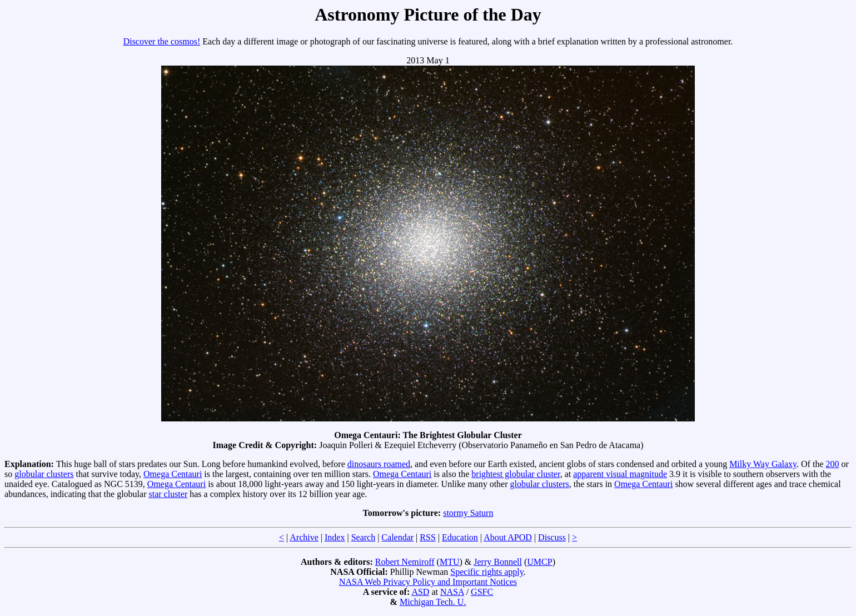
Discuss (552, 537)
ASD (420, 592)
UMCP (539, 562)
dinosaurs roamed (379, 464)
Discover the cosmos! (162, 41)
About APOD (508, 537)
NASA (452, 592)
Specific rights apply (487, 572)
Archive (304, 537)
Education (460, 537)
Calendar (397, 537)
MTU (450, 562)
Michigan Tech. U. (433, 602)
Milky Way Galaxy (763, 464)
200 (833, 464)
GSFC (482, 592)
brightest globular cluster (516, 474)
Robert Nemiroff (405, 562)
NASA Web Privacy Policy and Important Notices (428, 582)
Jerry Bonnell (498, 562)
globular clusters (44, 474)
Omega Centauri (173, 474)
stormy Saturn (468, 513)
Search (364, 537)
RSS (427, 537)
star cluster (168, 494)
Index (335, 537)
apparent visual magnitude (620, 474)
